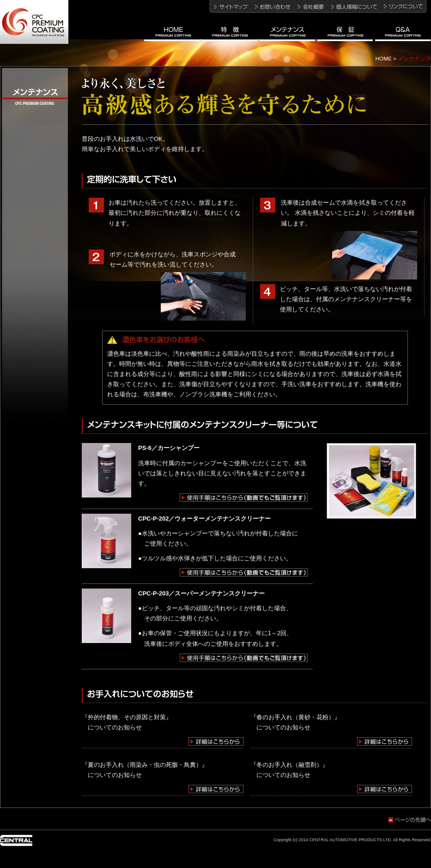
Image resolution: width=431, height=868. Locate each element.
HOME (384, 58)
